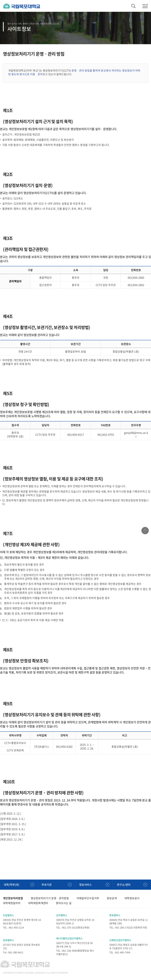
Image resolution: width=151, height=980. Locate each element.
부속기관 (47, 885)
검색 (133, 6)
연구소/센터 (124, 885)
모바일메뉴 (145, 6)
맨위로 (145, 531)
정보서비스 (85, 885)
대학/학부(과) (12, 885)
